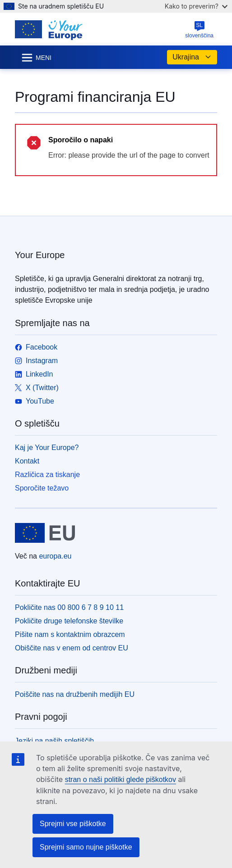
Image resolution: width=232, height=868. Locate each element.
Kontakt (27, 461)
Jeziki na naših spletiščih (54, 741)
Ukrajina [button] (192, 57)
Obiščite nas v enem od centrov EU (72, 648)
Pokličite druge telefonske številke (69, 621)
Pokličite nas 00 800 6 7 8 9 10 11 (69, 607)
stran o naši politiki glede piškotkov (121, 779)
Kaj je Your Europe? (47, 448)
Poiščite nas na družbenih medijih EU (75, 694)
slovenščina (199, 30)
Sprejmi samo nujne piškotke (86, 847)
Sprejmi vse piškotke (73, 824)
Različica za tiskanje (47, 475)
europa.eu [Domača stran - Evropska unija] (55, 556)
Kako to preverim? (196, 6)
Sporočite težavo (42, 488)
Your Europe (40, 255)
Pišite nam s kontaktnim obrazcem (70, 634)
